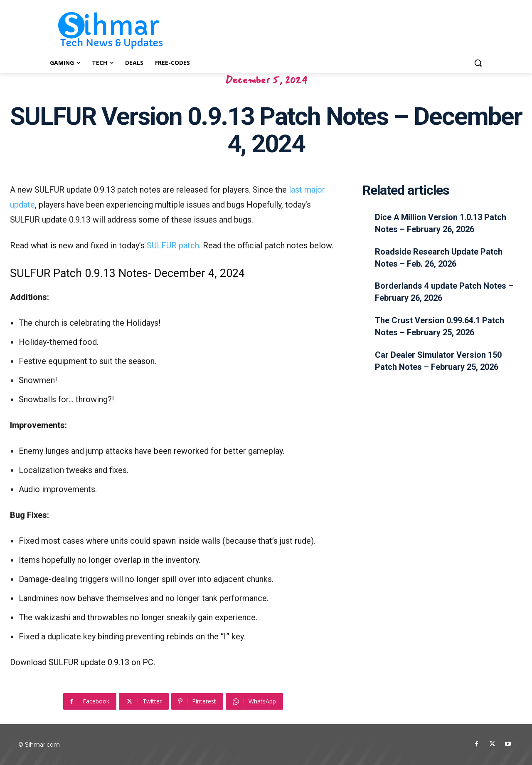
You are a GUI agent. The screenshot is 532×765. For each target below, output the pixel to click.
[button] (478, 63)
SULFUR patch (173, 245)
